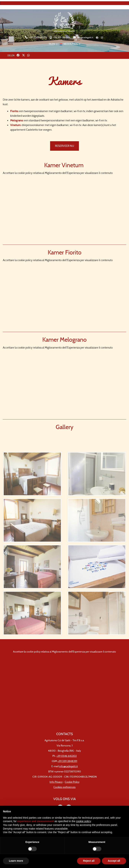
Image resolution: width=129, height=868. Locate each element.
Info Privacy (56, 782)
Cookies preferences (64, 787)
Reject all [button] (89, 861)
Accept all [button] (114, 861)
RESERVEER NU (64, 146)
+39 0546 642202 (38, 37)
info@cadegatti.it (85, 37)
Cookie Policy (72, 782)
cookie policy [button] (83, 821)
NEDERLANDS (69, 44)
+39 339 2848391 (62, 37)
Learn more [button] (16, 861)
